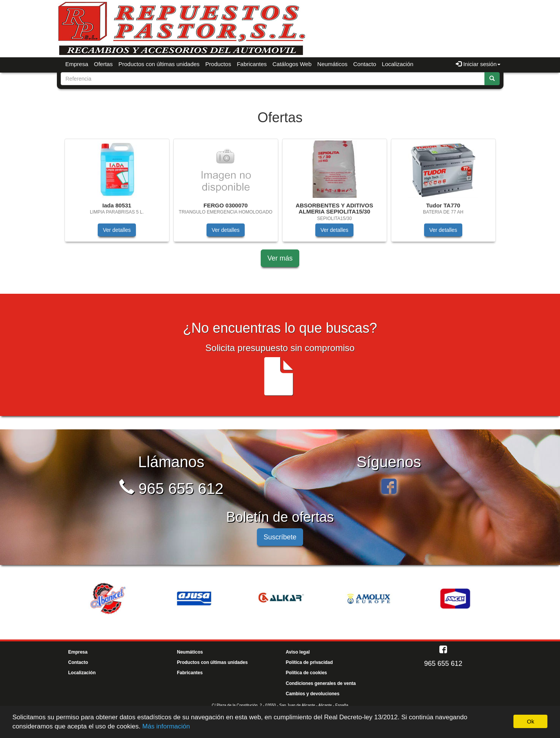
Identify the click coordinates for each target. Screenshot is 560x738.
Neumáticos (332, 64)
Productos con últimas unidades (159, 64)
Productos (218, 64)
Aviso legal (298, 652)
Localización (398, 64)
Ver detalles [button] (117, 230)
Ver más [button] (280, 258)
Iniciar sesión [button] (478, 64)
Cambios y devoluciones (313, 694)
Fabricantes (252, 64)
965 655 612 (171, 489)
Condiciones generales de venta (321, 683)
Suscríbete (280, 537)
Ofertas (103, 64)
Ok (530, 721)
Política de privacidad (309, 662)
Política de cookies (307, 673)
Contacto (365, 64)
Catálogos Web (292, 64)
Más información (166, 726)
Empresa (77, 64)
